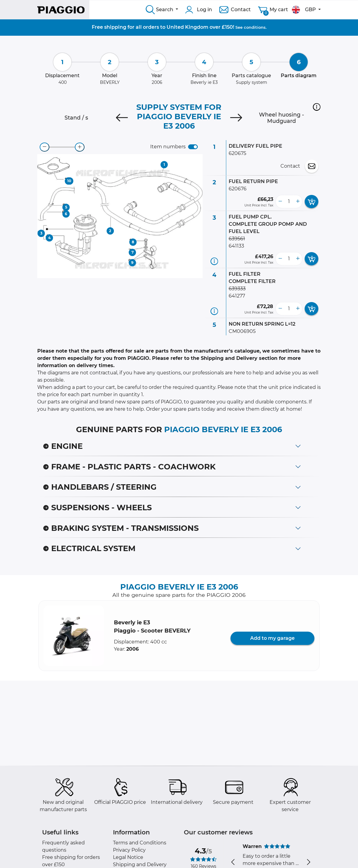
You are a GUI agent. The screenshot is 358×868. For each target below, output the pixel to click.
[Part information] (214, 261)
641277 (237, 296)
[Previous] (122, 118)
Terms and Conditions (140, 843)
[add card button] (312, 202)
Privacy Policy (129, 850)
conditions (255, 27)
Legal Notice (128, 857)
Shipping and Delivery (140, 865)
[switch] (193, 147)
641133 (236, 246)
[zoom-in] (80, 147)
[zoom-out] (45, 147)
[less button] (280, 202)
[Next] (236, 118)
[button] (317, 107)
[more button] (298, 202)
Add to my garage (272, 638)
